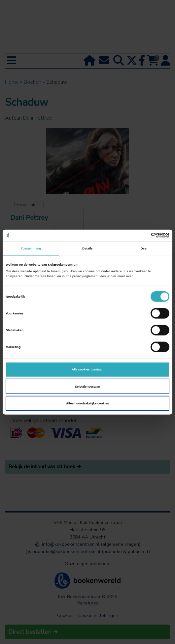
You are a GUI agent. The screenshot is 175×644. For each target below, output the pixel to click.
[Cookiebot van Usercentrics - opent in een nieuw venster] (140, 235)
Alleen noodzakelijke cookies (87, 403)
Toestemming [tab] (31, 249)
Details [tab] (87, 249)
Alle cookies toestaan (87, 369)
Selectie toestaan (87, 386)
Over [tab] (144, 249)
